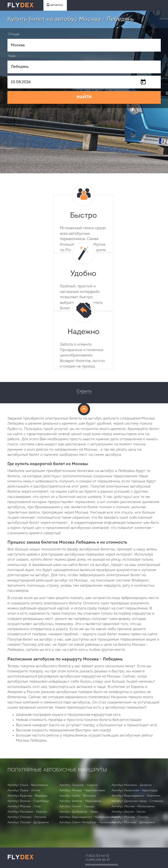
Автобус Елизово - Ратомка (27, 817)
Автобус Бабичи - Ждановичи (80, 801)
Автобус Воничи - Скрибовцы (28, 801)
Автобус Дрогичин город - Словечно (137, 801)
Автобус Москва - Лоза (24, 807)
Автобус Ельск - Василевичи (28, 785)
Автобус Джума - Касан (129, 812)
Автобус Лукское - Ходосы (79, 785)
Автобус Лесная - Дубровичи (28, 822)
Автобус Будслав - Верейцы (27, 796)
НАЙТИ (84, 97)
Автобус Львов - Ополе (24, 791)
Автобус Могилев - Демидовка (133, 822)
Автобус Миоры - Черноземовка (82, 791)
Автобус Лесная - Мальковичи (133, 807)
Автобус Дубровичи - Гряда (79, 812)
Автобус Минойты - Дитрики (132, 785)
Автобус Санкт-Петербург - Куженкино (87, 822)
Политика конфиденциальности (102, 864)
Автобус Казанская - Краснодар (135, 791)
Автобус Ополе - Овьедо (77, 807)
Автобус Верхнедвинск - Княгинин (136, 796)
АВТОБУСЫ (55, 5)
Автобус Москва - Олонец (130, 817)
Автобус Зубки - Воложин (78, 796)
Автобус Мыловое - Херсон (27, 812)
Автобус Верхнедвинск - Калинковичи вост (90, 817)
